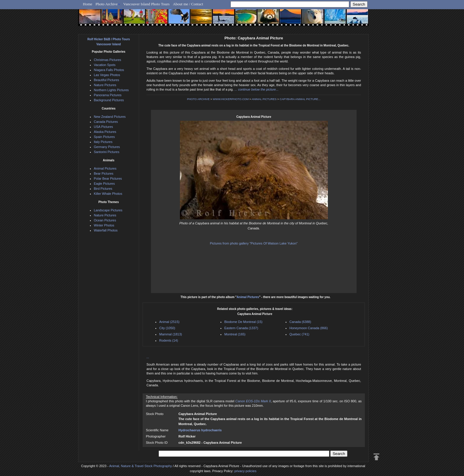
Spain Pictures (104, 137)
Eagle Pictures (104, 184)
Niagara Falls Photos (109, 70)
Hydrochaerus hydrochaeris (200, 430)
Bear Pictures (104, 173)
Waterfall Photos (106, 230)
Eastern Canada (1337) (241, 328)
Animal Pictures (248, 297)
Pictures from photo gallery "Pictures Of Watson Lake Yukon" (254, 243)
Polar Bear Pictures (108, 178)
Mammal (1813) (171, 334)
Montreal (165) (235, 334)
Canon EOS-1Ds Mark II (253, 401)
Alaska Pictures (105, 132)
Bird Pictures (103, 189)
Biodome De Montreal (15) (243, 322)
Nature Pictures (105, 85)
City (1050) (167, 328)
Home (88, 4)
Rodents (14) (169, 340)
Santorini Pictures (107, 152)
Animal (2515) (169, 322)
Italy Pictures (103, 142)
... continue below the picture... (256, 89)
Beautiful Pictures (107, 80)
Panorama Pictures (108, 95)
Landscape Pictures (108, 210)
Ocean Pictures (105, 220)
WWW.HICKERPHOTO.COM (231, 99)
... (148, 357)
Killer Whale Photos (108, 194)
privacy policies (245, 471)
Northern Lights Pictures (111, 90)
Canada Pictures (106, 122)
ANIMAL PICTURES (264, 99)
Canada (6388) (300, 322)
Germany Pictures (107, 147)
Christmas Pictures (107, 60)
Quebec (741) (299, 334)
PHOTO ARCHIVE (198, 99)
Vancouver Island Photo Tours (147, 4)
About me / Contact (188, 4)
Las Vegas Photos (107, 75)
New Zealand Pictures (110, 117)
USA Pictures (103, 127)
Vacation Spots (105, 65)
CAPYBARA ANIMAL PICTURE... (300, 99)
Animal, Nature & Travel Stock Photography (141, 466)
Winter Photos (104, 225)
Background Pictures (109, 100)
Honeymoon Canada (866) (309, 328)
